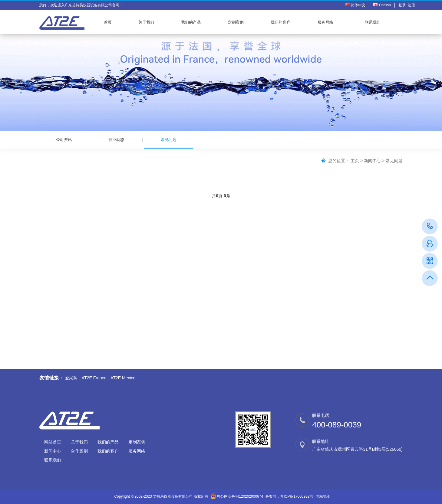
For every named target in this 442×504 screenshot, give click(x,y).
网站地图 (323, 496)
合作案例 (79, 451)
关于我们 (146, 22)
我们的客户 (280, 22)
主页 (355, 161)
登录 (403, 5)
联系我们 (373, 22)
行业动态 (116, 140)
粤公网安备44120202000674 (240, 496)
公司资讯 (64, 140)
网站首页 (53, 442)
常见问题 (169, 143)
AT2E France (94, 378)
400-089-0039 (430, 226)
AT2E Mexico (123, 378)
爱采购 (71, 378)
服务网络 (325, 22)
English (382, 5)
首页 (108, 22)
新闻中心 (372, 161)
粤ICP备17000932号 (297, 496)
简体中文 (355, 5)
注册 (411, 5)
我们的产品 (191, 22)
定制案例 (236, 22)
